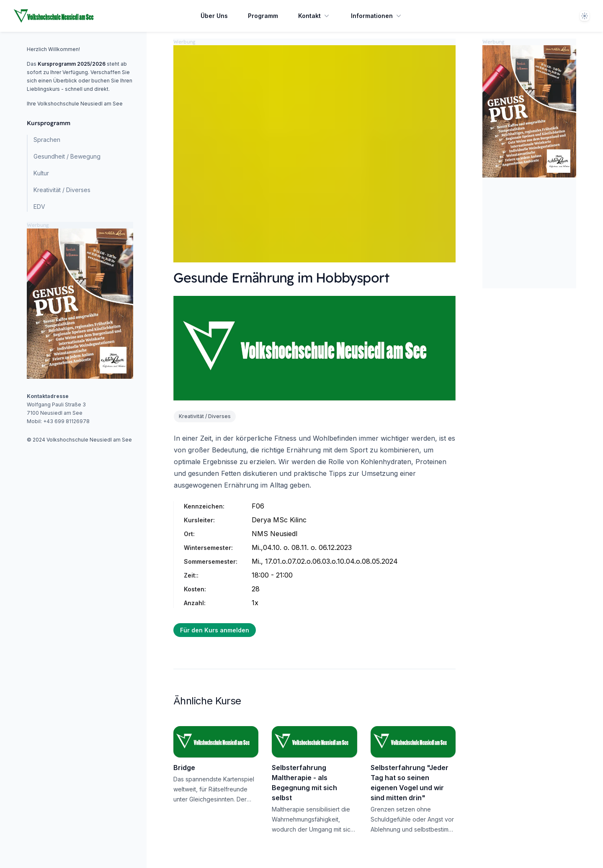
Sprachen (47, 140)
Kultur (41, 173)
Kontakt (314, 16)
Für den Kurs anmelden (215, 630)
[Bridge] (216, 742)
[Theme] (585, 16)
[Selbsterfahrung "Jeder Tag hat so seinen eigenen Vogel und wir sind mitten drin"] (413, 742)
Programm (263, 16)
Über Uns (214, 16)
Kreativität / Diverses (62, 190)
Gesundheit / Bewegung (67, 156)
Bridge (184, 768)
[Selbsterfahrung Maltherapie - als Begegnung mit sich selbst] (314, 742)
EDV (39, 207)
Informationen (377, 16)
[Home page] (54, 16)
